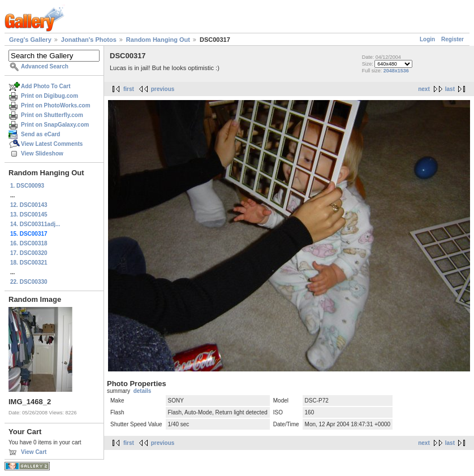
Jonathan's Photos (89, 40)
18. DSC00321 (29, 263)
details (143, 391)
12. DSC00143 (29, 205)
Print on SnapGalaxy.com (55, 125)
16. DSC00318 (29, 243)
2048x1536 (396, 71)
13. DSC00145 (29, 215)
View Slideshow (42, 153)
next (424, 89)
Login (427, 39)
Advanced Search (45, 66)
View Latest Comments (52, 144)
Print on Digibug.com (49, 96)
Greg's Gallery (30, 40)
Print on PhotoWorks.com (56, 105)
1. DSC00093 (27, 186)
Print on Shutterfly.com (52, 115)
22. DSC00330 (29, 282)
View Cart (34, 452)
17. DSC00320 (29, 253)
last (450, 89)
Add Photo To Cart (46, 86)
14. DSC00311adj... (35, 224)
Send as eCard (40, 134)
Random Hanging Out (158, 40)
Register (453, 39)
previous (163, 89)
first (129, 89)
